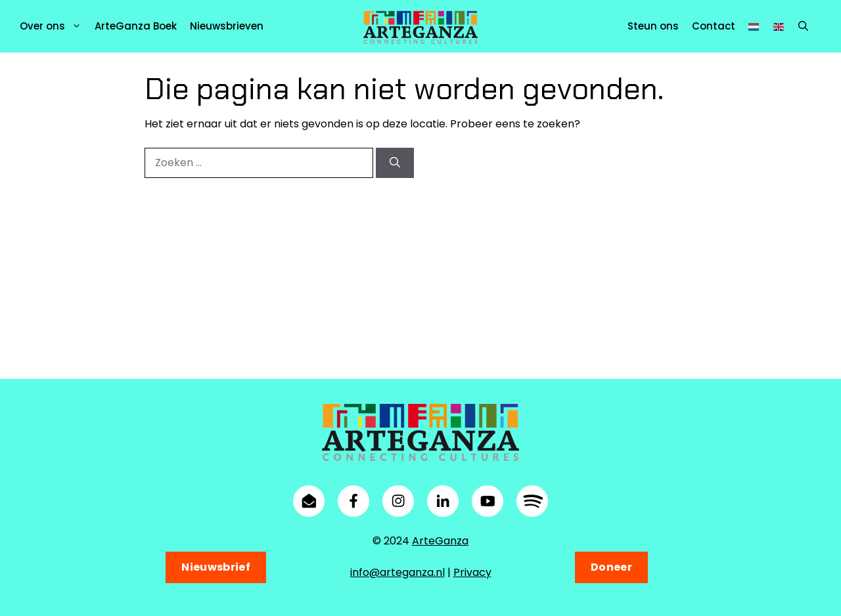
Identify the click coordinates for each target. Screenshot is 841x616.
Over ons (54, 26)
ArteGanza (440, 541)
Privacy (472, 572)
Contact (714, 26)
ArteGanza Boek (136, 26)
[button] (803, 26)
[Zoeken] (395, 163)
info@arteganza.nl (398, 572)
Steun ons (653, 26)
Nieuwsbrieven (227, 26)
